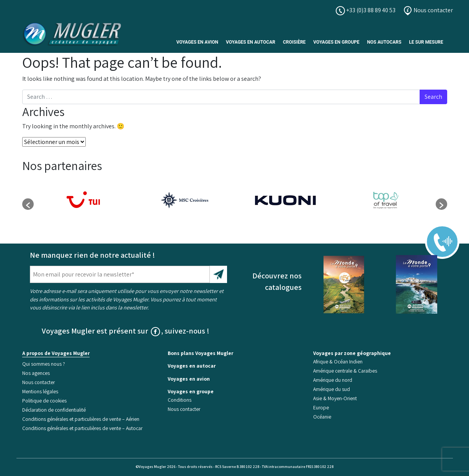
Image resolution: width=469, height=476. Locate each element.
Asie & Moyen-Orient (335, 398)
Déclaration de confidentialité (54, 410)
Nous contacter (428, 10)
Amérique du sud (332, 389)
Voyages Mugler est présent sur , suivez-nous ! (126, 331)
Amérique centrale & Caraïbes (345, 371)
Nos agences (36, 373)
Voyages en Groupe (336, 42)
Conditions (180, 400)
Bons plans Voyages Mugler (200, 353)
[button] (28, 204)
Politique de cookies (44, 401)
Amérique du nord (333, 380)
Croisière (294, 42)
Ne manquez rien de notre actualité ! (92, 255)
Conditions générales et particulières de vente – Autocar (82, 428)
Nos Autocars (384, 42)
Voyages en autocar (251, 42)
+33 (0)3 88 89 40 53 (366, 10)
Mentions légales (40, 391)
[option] (84, 200)
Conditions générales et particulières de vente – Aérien (81, 419)
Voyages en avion (197, 42)
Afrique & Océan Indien (338, 361)
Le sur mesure (426, 42)
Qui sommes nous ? (44, 364)
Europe (321, 407)
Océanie (322, 417)
